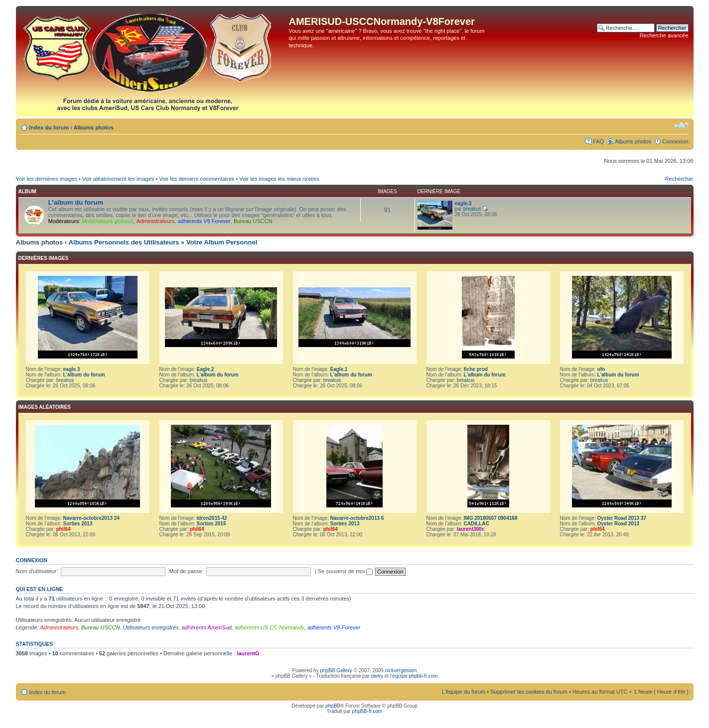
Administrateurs (155, 221)
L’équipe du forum (464, 692)
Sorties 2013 (78, 524)
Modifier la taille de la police (681, 125)
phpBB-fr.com (367, 711)
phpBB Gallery (336, 670)
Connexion (675, 141)
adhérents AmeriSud (207, 627)
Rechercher (679, 179)
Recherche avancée (664, 35)
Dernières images (44, 258)
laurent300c (471, 529)
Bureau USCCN (253, 221)
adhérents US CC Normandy (270, 627)
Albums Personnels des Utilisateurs (124, 242)
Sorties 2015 (212, 524)
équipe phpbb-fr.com (415, 676)
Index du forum (49, 127)
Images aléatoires (45, 407)
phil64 (64, 529)
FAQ (598, 141)
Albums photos (94, 127)
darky (377, 676)
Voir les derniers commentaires (197, 179)
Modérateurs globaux (107, 221)
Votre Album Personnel (222, 242)
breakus (472, 209)
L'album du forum (76, 202)
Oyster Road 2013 (619, 524)
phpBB (333, 706)
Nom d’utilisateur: (37, 571)
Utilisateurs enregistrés (151, 627)
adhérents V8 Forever (204, 221)
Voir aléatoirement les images (118, 179)
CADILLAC (477, 524)
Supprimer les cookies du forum (529, 692)
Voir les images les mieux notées (279, 179)
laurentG (248, 653)
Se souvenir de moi (345, 571)
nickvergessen (401, 670)
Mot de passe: (187, 571)
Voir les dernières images (47, 179)
